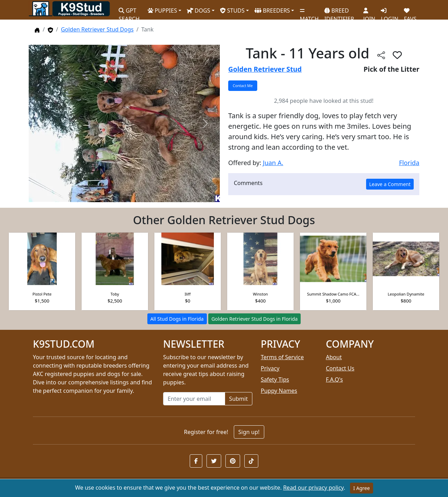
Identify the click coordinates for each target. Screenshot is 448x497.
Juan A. (273, 163)
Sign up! (249, 432)
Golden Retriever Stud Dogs (97, 29)
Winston (261, 294)
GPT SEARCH (129, 12)
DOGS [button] (199, 10)
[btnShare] (381, 55)
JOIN (369, 12)
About (334, 357)
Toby (115, 294)
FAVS (410, 12)
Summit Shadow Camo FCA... (333, 294)
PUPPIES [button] (162, 10)
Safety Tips (275, 379)
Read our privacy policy (313, 488)
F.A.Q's (334, 379)
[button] (196, 461)
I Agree (361, 488)
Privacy (270, 368)
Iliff (187, 294)
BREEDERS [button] (272, 10)
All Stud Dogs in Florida (177, 319)
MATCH (309, 12)
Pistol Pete (42, 294)
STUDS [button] (232, 10)
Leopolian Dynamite (406, 294)
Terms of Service (282, 357)
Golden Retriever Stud (265, 69)
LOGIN (390, 12)
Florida (409, 163)
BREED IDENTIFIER (339, 12)
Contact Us (340, 368)
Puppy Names (279, 391)
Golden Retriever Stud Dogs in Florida (255, 319)
